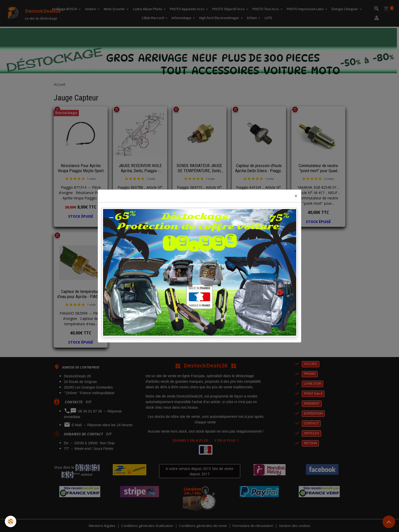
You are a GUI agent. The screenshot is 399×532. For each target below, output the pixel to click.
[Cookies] (11, 521)
